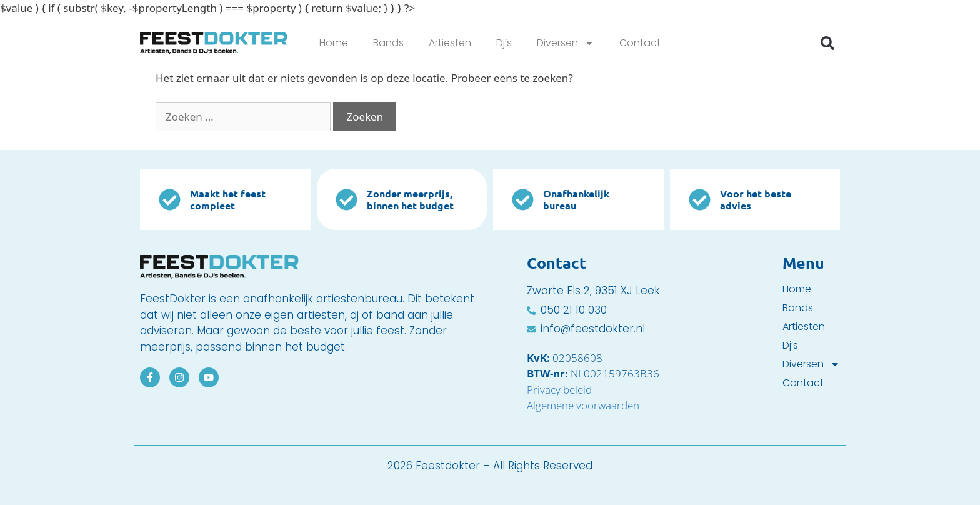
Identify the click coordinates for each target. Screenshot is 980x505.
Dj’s (504, 43)
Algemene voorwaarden (583, 405)
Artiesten (450, 43)
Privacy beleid (559, 390)
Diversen (566, 43)
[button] (827, 43)
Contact (640, 43)
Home (334, 43)
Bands (388, 43)
